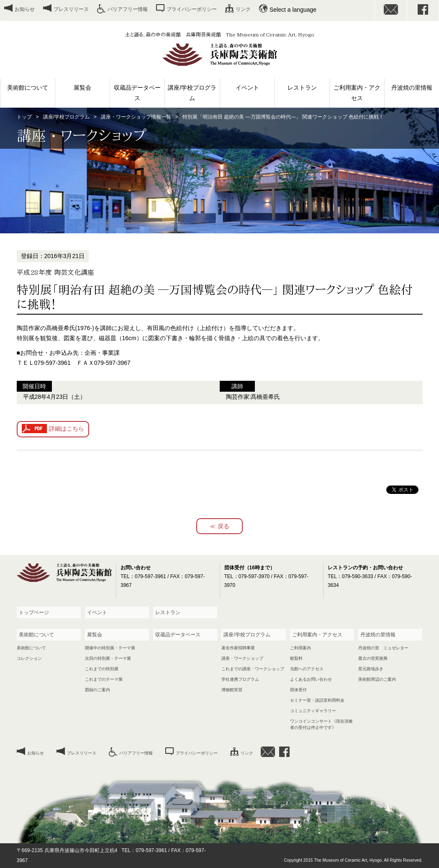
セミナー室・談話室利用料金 (317, 700)
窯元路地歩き (371, 669)
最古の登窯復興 (373, 658)
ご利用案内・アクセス (357, 93)
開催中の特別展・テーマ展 (110, 648)
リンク (243, 9)
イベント (247, 88)
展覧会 (82, 88)
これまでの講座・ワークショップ (253, 669)
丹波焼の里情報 (412, 88)
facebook (423, 9)
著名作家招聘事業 (238, 648)
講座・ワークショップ (242, 658)
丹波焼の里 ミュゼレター (383, 648)
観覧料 (296, 658)
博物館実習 (232, 690)
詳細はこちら (67, 429)
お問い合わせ (391, 9)
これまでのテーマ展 (104, 679)
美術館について (28, 88)
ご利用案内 (300, 648)
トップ (24, 117)
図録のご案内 (98, 690)
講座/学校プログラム (192, 93)
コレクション (29, 658)
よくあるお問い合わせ (311, 679)
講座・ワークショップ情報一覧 (136, 117)
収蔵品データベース (137, 93)
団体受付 (298, 690)
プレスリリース (71, 9)
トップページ (34, 612)
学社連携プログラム (240, 679)
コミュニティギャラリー (313, 711)
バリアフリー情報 (128, 9)
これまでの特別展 (102, 669)
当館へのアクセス (307, 669)
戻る (223, 526)
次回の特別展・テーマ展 (108, 658)
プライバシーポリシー (192, 9)
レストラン (302, 88)
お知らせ (25, 9)
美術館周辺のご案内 (377, 679)
